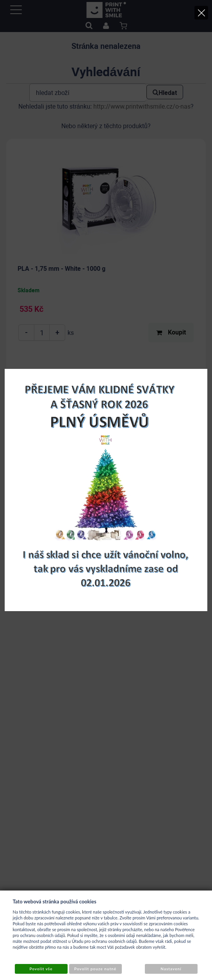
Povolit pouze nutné (95, 969)
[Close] (201, 13)
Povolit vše (41, 969)
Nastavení (171, 969)
